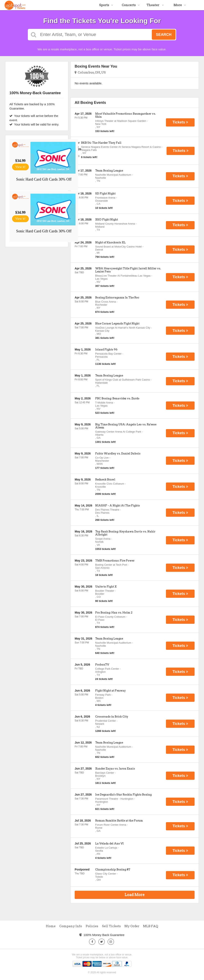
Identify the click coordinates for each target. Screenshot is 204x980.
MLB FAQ (151, 926)
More (180, 5)
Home (51, 926)
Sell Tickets (111, 926)
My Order (132, 926)
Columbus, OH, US (90, 72)
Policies (92, 926)
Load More (135, 895)
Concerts (131, 5)
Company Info (71, 926)
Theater (155, 5)
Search (164, 35)
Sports (106, 5)
